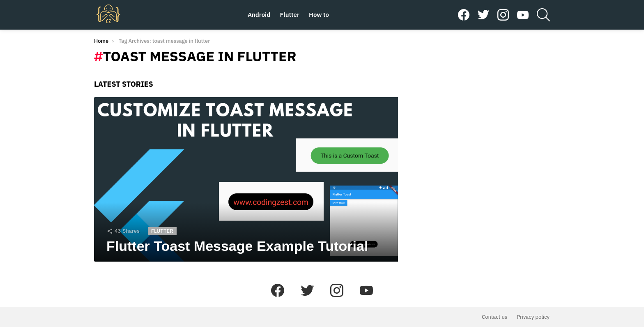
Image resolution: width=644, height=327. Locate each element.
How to (319, 15)
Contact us (494, 317)
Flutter (290, 15)
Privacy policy (533, 317)
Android (259, 15)
